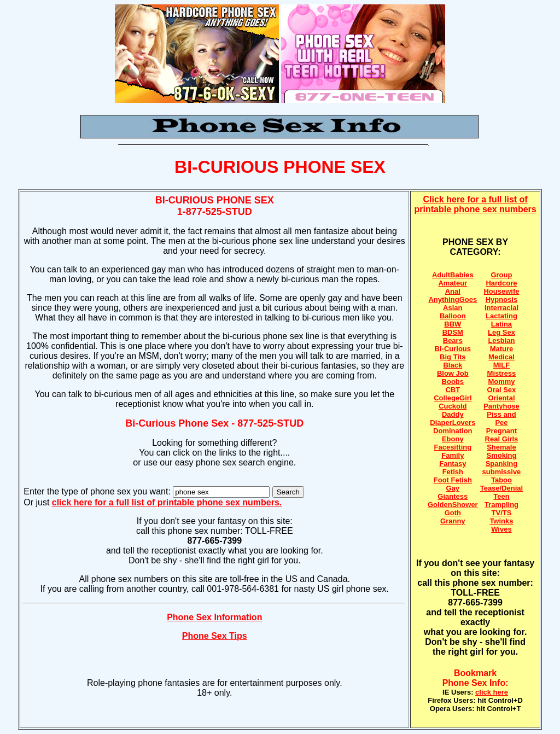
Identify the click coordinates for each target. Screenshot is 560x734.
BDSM (453, 332)
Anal (453, 291)
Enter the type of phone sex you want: (98, 491)
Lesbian (501, 340)
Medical (501, 357)
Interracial (501, 308)
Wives (501, 529)
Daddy (453, 414)
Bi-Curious (453, 349)
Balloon (453, 316)
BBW (453, 324)
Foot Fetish (453, 480)
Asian (453, 308)
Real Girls (502, 439)
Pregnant (501, 431)
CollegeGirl (453, 398)
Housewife (501, 291)
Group (501, 275)
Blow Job (453, 373)
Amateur (453, 283)
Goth (453, 513)
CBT (453, 390)
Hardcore (501, 283)
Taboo (501, 480)
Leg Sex (501, 332)
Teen (501, 496)
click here (492, 692)
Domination (453, 431)
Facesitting (453, 447)
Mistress (502, 373)
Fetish (453, 472)
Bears (453, 340)
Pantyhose (501, 406)
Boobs (453, 381)
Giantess (453, 496)
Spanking (502, 464)
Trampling (501, 505)
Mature (502, 349)
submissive (502, 472)
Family (453, 455)
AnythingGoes (453, 299)
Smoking (502, 455)
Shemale (501, 447)
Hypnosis (502, 299)
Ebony (453, 439)
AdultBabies (453, 275)
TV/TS (502, 513)
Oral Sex (502, 390)
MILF (501, 365)
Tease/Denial (502, 488)
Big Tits (453, 357)
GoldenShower (453, 505)
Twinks (501, 521)
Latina (501, 324)
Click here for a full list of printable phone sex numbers (476, 204)
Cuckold (453, 406)
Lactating (501, 316)
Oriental (501, 398)
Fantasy (453, 464)
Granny (453, 521)
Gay (453, 488)
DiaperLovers (453, 423)
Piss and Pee (501, 418)
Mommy (501, 381)
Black (453, 365)
